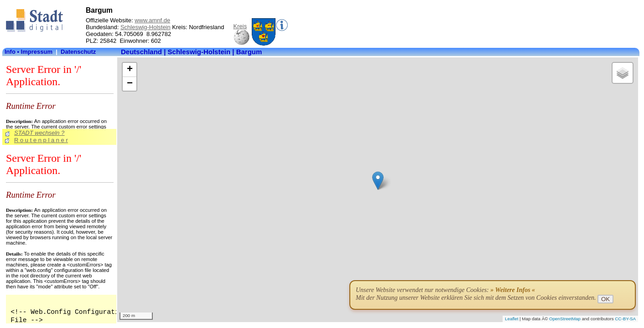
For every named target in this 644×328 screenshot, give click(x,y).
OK (605, 299)
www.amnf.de (152, 20)
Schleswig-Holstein (145, 27)
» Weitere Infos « (513, 290)
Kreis (240, 26)
